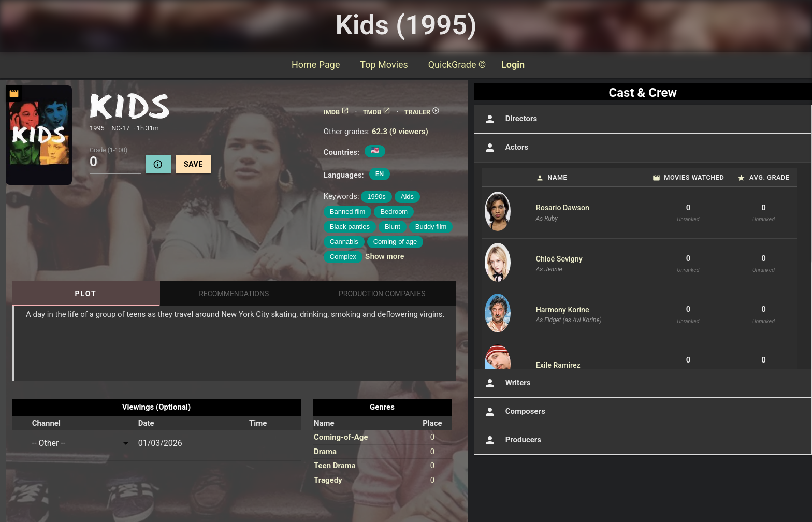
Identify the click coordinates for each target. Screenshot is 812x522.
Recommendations (234, 294)
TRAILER (422, 112)
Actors (505, 148)
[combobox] (82, 443)
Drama (325, 452)
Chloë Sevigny (559, 259)
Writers (506, 383)
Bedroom (394, 212)
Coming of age (395, 242)
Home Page (316, 64)
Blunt (393, 227)
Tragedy (328, 480)
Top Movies (384, 64)
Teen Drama (335, 466)
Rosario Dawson (563, 208)
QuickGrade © (457, 64)
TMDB (377, 112)
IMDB (336, 112)
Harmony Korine (563, 310)
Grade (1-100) (108, 150)
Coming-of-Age (341, 437)
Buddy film (431, 227)
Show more (385, 256)
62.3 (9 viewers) (400, 132)
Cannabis (344, 242)
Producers (512, 440)
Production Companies (382, 294)
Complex (343, 257)
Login (513, 64)
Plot (86, 294)
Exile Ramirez (558, 365)
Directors (510, 119)
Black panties (350, 227)
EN (380, 174)
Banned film (348, 212)
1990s (376, 197)
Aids (407, 197)
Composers (514, 412)
